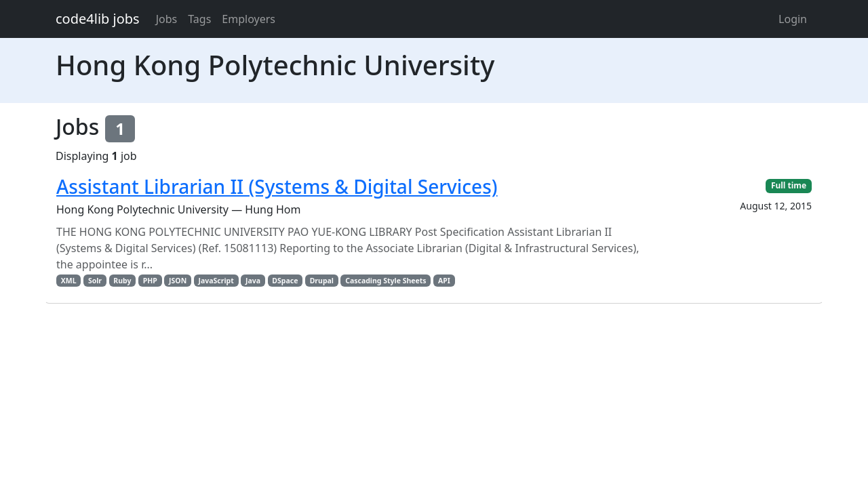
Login (793, 19)
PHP (150, 281)
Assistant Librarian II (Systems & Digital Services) (277, 186)
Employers (249, 19)
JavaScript (216, 281)
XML (69, 281)
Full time (789, 185)
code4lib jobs (98, 19)
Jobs (167, 19)
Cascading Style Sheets (386, 281)
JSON (178, 281)
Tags (199, 19)
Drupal (322, 281)
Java (253, 281)
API (444, 281)
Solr (95, 281)
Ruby (122, 281)
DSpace (285, 281)
